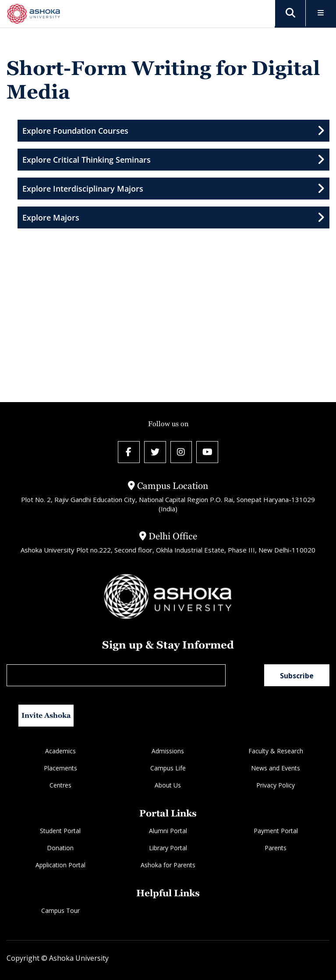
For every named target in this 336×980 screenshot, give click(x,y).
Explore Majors (173, 217)
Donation (60, 848)
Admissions (168, 751)
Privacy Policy (276, 785)
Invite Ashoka (46, 715)
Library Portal (168, 848)
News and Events (276, 768)
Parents (276, 848)
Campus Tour (60, 911)
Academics (60, 751)
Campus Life (168, 768)
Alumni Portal (168, 831)
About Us (168, 785)
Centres (60, 785)
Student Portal (60, 831)
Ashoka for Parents (168, 865)
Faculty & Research (276, 751)
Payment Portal (276, 831)
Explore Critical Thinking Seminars (173, 160)
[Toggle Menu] (321, 13)
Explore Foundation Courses (173, 131)
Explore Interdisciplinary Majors (173, 189)
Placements (60, 768)
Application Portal (60, 865)
